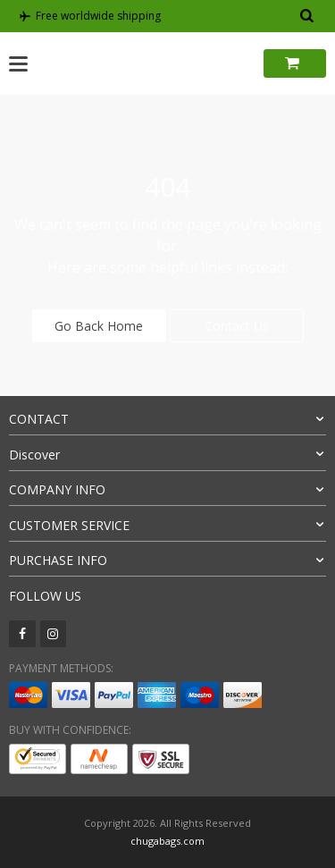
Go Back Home (99, 326)
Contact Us (237, 326)
